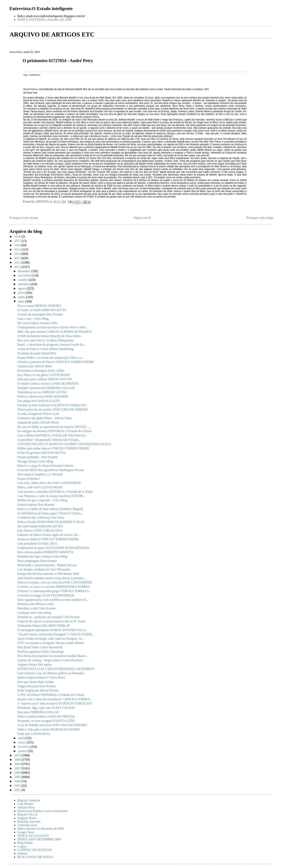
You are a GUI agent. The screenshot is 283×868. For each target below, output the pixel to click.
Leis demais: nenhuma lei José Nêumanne (44, 569)
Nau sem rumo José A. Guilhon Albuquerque (46, 340)
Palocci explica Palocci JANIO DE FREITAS (46, 716)
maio (22, 301)
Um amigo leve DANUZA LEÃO (39, 401)
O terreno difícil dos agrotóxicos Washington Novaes (51, 470)
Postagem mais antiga (260, 218)
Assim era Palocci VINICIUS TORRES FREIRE (48, 539)
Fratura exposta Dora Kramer (36, 505)
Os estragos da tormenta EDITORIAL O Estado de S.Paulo (54, 431)
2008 (18, 764)
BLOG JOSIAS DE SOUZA (35, 857)
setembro (24, 284)
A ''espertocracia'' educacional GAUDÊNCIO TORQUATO (55, 703)
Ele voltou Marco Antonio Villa (37, 323)
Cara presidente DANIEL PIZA (37, 543)
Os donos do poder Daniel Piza (37, 353)
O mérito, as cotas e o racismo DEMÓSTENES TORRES (53, 587)
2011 (18, 267)
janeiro (23, 751)
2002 (18, 790)
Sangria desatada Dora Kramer (37, 686)
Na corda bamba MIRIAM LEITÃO (40, 526)
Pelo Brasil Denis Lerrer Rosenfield (40, 647)
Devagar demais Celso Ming (35, 461)
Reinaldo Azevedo (29, 822)
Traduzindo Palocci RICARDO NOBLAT (44, 626)
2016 (18, 245)
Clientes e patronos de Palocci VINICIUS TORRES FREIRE (56, 362)
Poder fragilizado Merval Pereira (38, 690)
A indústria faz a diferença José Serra (41, 518)
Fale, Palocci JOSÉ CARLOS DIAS (40, 530)
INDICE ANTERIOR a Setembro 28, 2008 (44, 20)
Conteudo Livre (27, 825)
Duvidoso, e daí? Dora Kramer (37, 608)
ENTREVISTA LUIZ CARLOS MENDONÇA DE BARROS (56, 669)
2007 (18, 768)
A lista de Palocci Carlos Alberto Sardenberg (45, 349)
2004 (18, 781)
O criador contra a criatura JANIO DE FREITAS (48, 383)
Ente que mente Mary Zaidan (36, 682)
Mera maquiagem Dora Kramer (37, 561)
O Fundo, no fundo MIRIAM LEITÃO (42, 310)
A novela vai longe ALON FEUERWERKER (46, 595)
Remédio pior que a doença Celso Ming (42, 556)
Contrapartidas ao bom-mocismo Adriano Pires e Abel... (53, 327)
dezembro (25, 271)
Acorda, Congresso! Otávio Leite (38, 414)
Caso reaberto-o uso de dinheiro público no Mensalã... (51, 673)
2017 (18, 241)
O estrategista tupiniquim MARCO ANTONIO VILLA (52, 630)
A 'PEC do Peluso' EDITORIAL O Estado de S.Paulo (51, 695)
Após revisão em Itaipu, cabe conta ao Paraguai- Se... (51, 639)
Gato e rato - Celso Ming (33, 319)
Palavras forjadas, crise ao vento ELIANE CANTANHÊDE (55, 582)
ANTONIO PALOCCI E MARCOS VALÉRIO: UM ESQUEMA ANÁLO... (65, 444)
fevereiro (24, 747)
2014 (18, 254)
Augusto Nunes (27, 818)
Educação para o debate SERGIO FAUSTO (45, 379)
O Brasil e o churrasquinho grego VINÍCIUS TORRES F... (54, 591)
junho (22, 297)
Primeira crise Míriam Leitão (36, 604)
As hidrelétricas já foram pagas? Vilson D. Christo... (50, 513)
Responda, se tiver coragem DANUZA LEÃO (46, 721)
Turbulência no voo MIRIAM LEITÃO (42, 392)
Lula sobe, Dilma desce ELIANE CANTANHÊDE (49, 483)
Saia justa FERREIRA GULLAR (38, 712)
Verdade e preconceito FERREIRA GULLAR (46, 388)
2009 (18, 760)
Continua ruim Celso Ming (34, 613)
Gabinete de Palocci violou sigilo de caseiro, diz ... (49, 535)
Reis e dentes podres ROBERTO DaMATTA (45, 552)
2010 (18, 755)
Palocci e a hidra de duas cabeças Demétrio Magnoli (50, 509)
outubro (23, 280)
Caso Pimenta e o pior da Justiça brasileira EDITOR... (51, 496)
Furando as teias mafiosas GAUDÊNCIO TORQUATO (52, 405)
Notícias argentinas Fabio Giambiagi (40, 652)
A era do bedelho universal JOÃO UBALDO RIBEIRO (52, 725)
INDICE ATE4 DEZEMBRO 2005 (39, 839)
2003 (18, 786)
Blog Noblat (25, 843)
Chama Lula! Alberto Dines (35, 366)
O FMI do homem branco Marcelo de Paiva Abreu (49, 336)
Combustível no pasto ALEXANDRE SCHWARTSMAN (53, 548)
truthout (22, 853)
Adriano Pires (26, 807)
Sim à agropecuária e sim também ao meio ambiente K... (53, 600)
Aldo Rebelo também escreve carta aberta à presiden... (51, 578)
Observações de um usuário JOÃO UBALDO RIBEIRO (53, 409)
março (22, 742)
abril (21, 738)
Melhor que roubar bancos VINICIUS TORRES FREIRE (53, 448)
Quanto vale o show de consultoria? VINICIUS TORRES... (55, 699)
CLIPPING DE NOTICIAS (35, 850)
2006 (18, 773)
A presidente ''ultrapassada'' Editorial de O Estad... (49, 440)
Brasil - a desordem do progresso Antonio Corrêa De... (52, 345)
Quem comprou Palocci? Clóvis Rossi (41, 677)
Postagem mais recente (24, 218)
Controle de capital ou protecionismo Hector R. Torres (51, 621)
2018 (18, 237)
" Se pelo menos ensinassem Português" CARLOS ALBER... (56, 634)
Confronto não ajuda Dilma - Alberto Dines (45, 418)
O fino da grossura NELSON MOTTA (41, 453)
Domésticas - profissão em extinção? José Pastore (49, 617)
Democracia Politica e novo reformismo (42, 811)
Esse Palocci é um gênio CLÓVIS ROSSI (44, 375)
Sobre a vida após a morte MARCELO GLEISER (49, 729)
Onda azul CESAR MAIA (34, 734)
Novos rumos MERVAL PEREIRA (39, 306)
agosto (23, 288)
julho (22, 293)
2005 (18, 777)
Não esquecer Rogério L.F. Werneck (40, 474)
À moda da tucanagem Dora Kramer (40, 314)
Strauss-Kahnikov (29, 479)
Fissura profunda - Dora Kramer (38, 457)
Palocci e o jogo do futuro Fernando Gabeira (45, 466)
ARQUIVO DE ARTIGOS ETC (52, 34)
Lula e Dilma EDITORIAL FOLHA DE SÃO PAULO (51, 435)
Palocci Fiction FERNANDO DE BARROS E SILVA (51, 522)
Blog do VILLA (27, 814)
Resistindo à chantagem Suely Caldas (41, 371)
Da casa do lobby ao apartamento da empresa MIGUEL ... (54, 427)
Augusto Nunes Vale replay (34, 665)
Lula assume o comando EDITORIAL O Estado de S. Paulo (55, 492)
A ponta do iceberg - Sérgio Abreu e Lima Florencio (50, 660)
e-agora (22, 846)
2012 (18, 262)
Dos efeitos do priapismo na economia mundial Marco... (53, 656)
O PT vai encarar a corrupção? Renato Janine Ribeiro (51, 643)
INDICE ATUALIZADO (33, 836)
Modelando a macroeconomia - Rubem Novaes (47, 565)
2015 (18, 249)
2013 (18, 258)
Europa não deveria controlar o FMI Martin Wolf (48, 574)
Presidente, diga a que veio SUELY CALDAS (46, 708)
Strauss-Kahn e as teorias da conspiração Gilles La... (50, 358)
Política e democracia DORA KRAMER (43, 396)
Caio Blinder (25, 804)
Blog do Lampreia (29, 800)
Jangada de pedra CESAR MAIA (38, 422)
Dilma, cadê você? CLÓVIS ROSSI (40, 487)
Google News (26, 832)
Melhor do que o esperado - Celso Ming (42, 500)
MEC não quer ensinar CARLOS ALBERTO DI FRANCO (54, 332)
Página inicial (142, 218)
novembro (25, 275)
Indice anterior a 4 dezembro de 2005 (41, 829)
